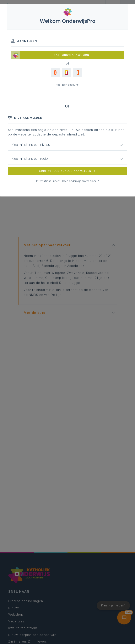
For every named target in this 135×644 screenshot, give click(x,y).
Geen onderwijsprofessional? (80, 181)
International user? (48, 181)
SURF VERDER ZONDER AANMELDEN (67, 171)
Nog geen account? (67, 85)
